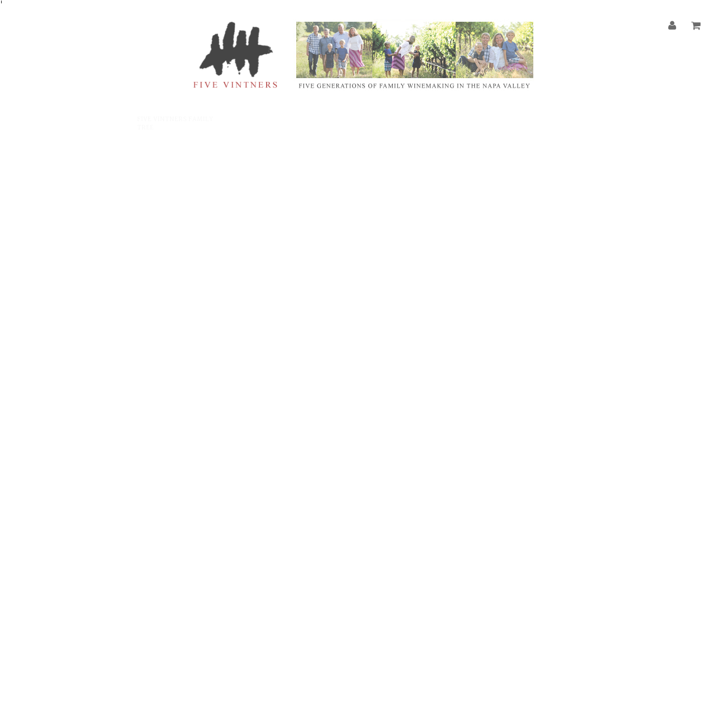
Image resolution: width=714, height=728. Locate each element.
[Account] (672, 26)
